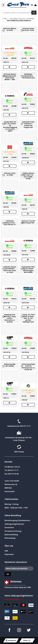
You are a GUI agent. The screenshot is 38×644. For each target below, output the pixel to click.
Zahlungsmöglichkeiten (14, 524)
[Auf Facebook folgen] (9, 630)
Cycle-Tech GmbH (12, 481)
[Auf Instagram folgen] (19, 630)
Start (5, 19)
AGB (6, 551)
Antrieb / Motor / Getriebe (22, 19)
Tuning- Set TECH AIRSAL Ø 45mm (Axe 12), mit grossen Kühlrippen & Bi (28, 318)
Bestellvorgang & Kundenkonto (17, 520)
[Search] (34, 13)
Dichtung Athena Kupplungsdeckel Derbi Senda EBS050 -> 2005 (10, 77)
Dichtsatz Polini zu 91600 (10, 174)
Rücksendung (10, 538)
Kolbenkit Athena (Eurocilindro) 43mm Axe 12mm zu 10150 (10, 270)
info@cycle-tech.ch (12, 467)
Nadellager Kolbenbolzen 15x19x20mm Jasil (28, 76)
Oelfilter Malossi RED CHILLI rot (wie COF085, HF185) (28, 176)
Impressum (9, 554)
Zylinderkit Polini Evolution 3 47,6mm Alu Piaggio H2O (28, 125)
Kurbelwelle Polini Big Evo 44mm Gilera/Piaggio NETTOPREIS (28, 270)
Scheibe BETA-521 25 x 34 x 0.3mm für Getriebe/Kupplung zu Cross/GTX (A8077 (10, 126)
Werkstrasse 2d (11, 484)
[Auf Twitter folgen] (29, 630)
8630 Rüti (8, 488)
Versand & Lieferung (13, 531)
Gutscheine (9, 527)
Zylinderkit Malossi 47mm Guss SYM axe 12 (10, 223)
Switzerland (9, 491)
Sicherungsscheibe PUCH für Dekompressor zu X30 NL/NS (28, 367)
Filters (27, 640)
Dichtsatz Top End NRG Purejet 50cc (28, 222)
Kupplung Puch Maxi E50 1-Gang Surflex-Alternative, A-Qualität (10, 318)
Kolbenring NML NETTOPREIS (10, 365)
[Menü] (32, 5)
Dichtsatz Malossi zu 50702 (10, 29)
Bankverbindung (11, 535)
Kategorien (11, 640)
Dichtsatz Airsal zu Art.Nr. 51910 (28, 29)
